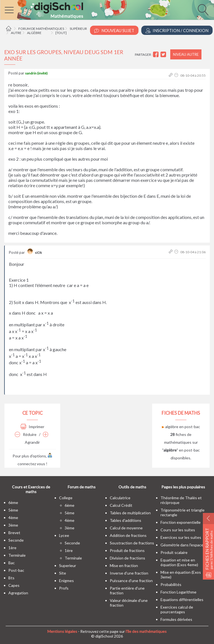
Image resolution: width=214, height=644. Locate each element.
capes (14, 585)
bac (12, 563)
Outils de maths (132, 487)
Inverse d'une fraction (129, 573)
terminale (17, 555)
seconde (16, 540)
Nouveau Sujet (114, 31)
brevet (14, 533)
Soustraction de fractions (132, 543)
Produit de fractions (127, 550)
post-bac (16, 570)
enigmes (66, 581)
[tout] (61, 33)
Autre (16, 33)
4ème (13, 518)
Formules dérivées (176, 619)
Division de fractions (127, 558)
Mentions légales (62, 631)
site (63, 573)
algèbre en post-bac (181, 427)
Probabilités (171, 584)
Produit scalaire (174, 552)
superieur (68, 565)
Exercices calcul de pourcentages (177, 609)
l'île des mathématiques (146, 631)
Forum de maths (82, 487)
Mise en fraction (124, 565)
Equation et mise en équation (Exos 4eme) (179, 562)
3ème (13, 525)
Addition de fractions (128, 535)
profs (64, 588)
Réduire (26, 434)
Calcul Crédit (121, 505)
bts (11, 578)
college (66, 498)
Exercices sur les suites (181, 537)
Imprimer (32, 427)
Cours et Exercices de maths (31, 489)
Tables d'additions (126, 520)
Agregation (18, 593)
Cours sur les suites (178, 530)
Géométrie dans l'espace (182, 545)
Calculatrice (120, 498)
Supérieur (78, 29)
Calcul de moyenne (126, 528)
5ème (13, 510)
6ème (13, 502)
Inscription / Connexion (177, 31)
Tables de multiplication (130, 513)
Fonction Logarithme (178, 592)
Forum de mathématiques (41, 29)
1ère (12, 548)
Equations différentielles (182, 600)
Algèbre (34, 33)
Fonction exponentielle (181, 522)
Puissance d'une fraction (131, 581)
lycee (64, 535)
